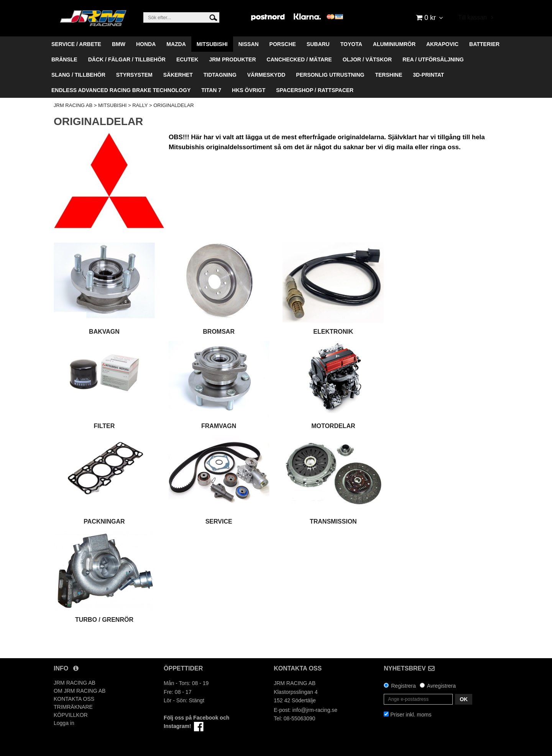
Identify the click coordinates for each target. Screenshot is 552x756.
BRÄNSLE (64, 59)
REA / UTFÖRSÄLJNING (433, 59)
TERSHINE (389, 75)
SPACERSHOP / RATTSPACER (315, 90)
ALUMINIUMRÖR (394, 44)
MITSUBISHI (212, 44)
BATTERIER (484, 44)
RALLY (140, 105)
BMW (119, 44)
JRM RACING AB (73, 105)
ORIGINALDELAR (173, 105)
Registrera (403, 686)
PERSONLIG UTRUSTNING (330, 75)
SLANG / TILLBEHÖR (78, 75)
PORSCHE (283, 44)
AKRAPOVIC (442, 44)
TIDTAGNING (220, 75)
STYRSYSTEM (134, 75)
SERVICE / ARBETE (76, 44)
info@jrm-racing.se (315, 710)
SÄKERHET (178, 75)
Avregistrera (441, 686)
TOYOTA (351, 44)
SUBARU (318, 44)
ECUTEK (187, 59)
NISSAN (249, 44)
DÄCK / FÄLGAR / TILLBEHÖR (127, 59)
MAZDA (176, 44)
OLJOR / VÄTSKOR (367, 59)
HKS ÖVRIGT (249, 90)
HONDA (146, 44)
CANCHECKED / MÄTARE (299, 59)
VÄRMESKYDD (266, 75)
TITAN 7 (211, 90)
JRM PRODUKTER (232, 59)
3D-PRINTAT (428, 75)
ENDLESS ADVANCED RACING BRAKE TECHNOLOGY (121, 90)
